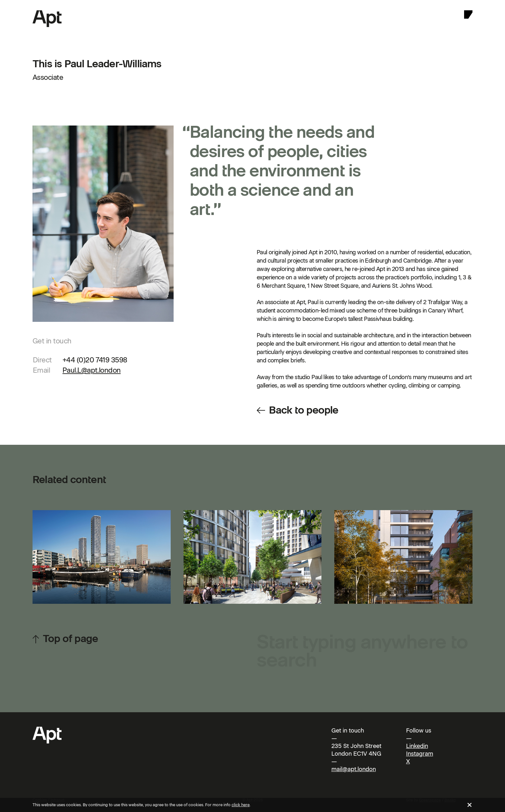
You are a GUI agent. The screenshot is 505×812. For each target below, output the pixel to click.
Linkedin (417, 746)
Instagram (420, 754)
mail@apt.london (354, 769)
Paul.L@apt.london (92, 370)
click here (241, 805)
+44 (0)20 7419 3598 (95, 360)
